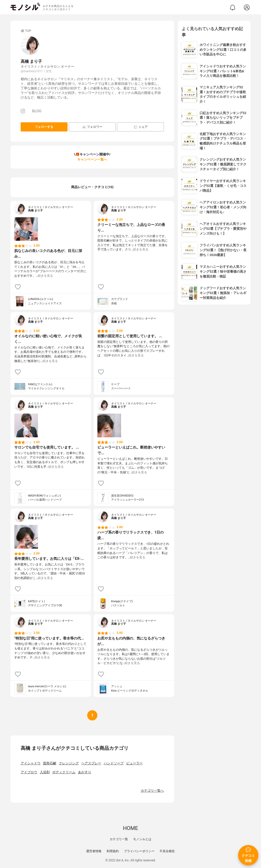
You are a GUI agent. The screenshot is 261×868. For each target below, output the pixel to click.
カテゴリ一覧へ (152, 791)
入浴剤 (45, 772)
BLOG (37, 111)
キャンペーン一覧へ (92, 159)
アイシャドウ (31, 763)
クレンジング (69, 763)
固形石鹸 (50, 763)
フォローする (44, 127)
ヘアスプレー (91, 763)
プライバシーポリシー (139, 851)
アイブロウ (29, 772)
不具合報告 (167, 851)
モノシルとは (142, 839)
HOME (130, 828)
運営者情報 (94, 851)
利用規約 (113, 851)
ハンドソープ (114, 763)
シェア (141, 127)
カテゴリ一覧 (119, 839)
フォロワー (92, 127)
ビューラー (134, 763)
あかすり (85, 772)
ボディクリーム (64, 772)
